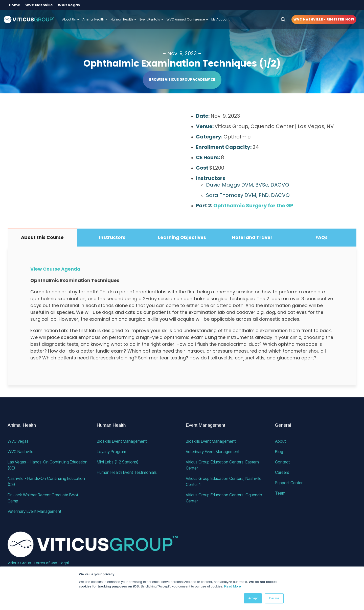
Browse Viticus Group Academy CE (182, 80)
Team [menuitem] (280, 493)
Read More (233, 586)
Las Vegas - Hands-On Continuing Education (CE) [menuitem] (48, 465)
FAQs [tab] (322, 237)
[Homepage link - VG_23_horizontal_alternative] (93, 555)
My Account (220, 19)
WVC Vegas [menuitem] (69, 5)
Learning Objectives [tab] (182, 237)
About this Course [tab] (42, 237)
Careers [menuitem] (282, 472)
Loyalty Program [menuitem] (111, 452)
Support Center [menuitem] (289, 483)
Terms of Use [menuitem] (45, 563)
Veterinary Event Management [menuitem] (34, 511)
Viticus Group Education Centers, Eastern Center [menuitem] (223, 465)
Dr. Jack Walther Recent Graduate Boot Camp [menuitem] (43, 498)
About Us (71, 19)
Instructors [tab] (112, 237)
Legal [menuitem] (64, 563)
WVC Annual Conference (187, 19)
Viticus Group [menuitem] (19, 563)
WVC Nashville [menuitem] (39, 5)
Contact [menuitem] (282, 462)
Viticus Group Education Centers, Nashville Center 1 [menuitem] (224, 481)
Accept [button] (253, 598)
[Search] (283, 19)
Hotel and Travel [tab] (252, 237)
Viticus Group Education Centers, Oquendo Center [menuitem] (224, 498)
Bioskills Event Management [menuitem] (122, 441)
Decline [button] (274, 598)
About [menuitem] (280, 441)
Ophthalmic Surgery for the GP (253, 206)
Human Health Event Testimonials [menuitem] (127, 472)
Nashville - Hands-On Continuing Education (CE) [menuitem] (47, 481)
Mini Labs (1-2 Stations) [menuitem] (118, 462)
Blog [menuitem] (279, 452)
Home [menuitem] (15, 5)
